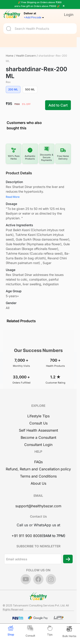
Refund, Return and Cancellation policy (38, 469)
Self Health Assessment (38, 430)
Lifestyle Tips (38, 416)
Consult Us (38, 423)
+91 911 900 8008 (27, 536)
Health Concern (26, 56)
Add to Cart (58, 105)
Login (69, 14)
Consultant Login (38, 445)
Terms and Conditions (38, 476)
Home (10, 56)
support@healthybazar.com (38, 506)
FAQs (38, 462)
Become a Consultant (38, 437)
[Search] (40, 28)
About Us (38, 483)
